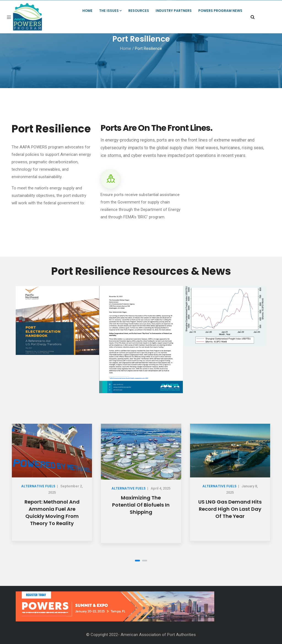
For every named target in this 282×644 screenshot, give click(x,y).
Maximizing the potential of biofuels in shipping (141, 505)
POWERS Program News (220, 11)
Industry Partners (174, 11)
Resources (139, 11)
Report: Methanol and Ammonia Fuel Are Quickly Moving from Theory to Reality (52, 513)
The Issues (110, 11)
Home (87, 11)
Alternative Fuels (38, 486)
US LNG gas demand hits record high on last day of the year (230, 509)
